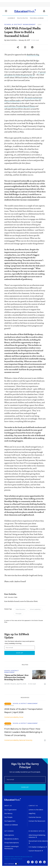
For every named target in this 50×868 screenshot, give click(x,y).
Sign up (25, 787)
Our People (8, 817)
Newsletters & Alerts (11, 839)
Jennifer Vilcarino (10, 684)
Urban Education (20, 609)
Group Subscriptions (12, 843)
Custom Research (36, 851)
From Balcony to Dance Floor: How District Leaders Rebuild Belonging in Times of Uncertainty (23, 732)
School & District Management (20, 24)
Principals (18, 614)
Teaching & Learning (37, 18)
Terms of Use (9, 859)
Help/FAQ (32, 813)
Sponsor (8, 725)
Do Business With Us (37, 831)
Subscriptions (9, 835)
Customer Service (35, 817)
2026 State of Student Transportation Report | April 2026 (23, 711)
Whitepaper (9, 706)
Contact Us (33, 806)
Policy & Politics (22, 18)
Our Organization (10, 810)
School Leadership (35, 609)
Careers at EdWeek (11, 825)
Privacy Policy (18, 859)
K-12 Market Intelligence (38, 847)
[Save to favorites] (25, 47)
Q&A (40, 24)
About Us (8, 806)
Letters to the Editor (36, 810)
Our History (8, 813)
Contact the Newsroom (37, 821)
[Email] (25, 780)
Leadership (11, 18)
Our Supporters (10, 821)
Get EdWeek (9, 831)
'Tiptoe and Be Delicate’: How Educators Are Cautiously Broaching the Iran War (16, 677)
